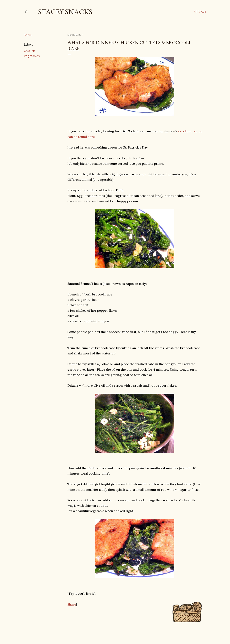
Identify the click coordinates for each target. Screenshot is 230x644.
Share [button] (28, 35)
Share (72, 604)
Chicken (29, 51)
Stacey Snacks (65, 12)
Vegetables (32, 56)
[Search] (200, 12)
